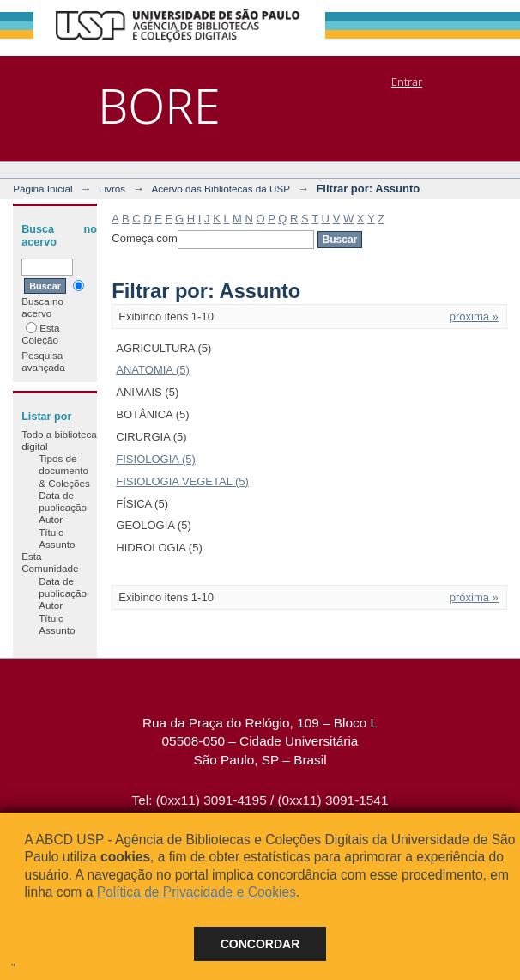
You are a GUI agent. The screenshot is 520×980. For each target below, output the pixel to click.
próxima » (474, 317)
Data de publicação (63, 501)
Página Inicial (43, 189)
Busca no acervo (53, 299)
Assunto (57, 544)
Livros (112, 189)
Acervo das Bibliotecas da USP (221, 189)
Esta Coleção (40, 334)
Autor (51, 519)
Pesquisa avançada (43, 361)
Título (51, 532)
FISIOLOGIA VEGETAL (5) (182, 481)
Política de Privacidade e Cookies (197, 892)
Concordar (260, 944)
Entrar (407, 82)
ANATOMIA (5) (152, 370)
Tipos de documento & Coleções (64, 471)
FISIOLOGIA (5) (155, 459)
